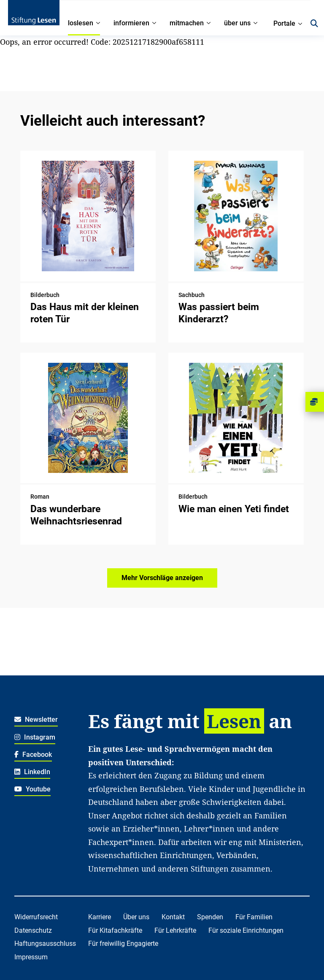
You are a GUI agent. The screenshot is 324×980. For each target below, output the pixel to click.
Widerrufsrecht (36, 917)
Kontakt (173, 917)
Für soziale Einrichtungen (246, 930)
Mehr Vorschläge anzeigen (162, 578)
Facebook (33, 755)
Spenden (210, 917)
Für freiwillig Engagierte (123, 944)
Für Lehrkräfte (175, 930)
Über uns (136, 917)
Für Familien (254, 917)
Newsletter (36, 719)
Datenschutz (33, 930)
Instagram (35, 737)
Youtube (32, 789)
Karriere (100, 917)
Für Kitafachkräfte (115, 930)
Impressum (31, 957)
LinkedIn (32, 772)
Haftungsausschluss (45, 944)
